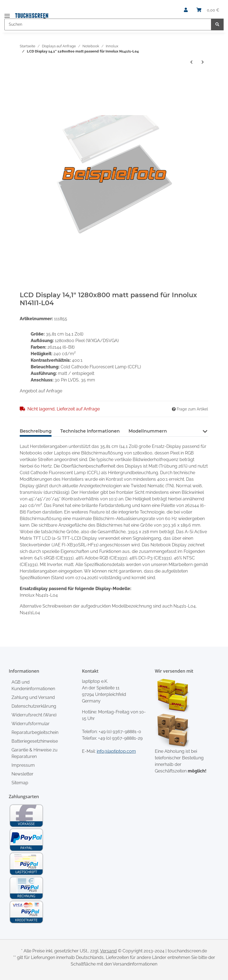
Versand (108, 951)
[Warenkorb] (208, 10)
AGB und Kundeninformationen (33, 685)
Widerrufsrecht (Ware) (34, 715)
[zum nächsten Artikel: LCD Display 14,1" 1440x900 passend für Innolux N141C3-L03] (203, 62)
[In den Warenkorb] (24, 78)
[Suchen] (108, 24)
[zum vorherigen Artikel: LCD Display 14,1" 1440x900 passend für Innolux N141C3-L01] (191, 62)
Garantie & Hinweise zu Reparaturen (35, 753)
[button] (186, 10)
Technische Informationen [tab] (90, 431)
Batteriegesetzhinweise (35, 741)
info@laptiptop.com (116, 751)
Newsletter (22, 774)
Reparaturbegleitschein (35, 732)
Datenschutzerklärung (34, 706)
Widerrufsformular (31, 724)
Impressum (23, 765)
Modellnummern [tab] (148, 431)
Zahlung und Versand (33, 697)
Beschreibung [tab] (36, 431)
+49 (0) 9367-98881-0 (120, 732)
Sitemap (20, 783)
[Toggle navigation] (7, 14)
